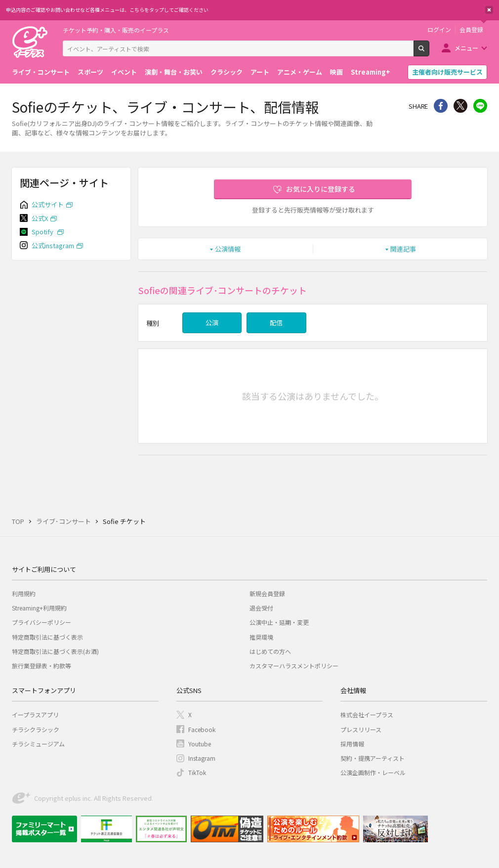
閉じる (489, 10)
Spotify (43, 232)
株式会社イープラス (367, 715)
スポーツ (90, 72)
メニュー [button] (466, 48)
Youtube (200, 744)
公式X (40, 218)
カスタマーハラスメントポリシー (294, 666)
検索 (429, 52)
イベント (124, 72)
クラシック (227, 72)
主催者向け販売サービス (447, 72)
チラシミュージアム (38, 744)
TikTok (197, 772)
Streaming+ (371, 72)
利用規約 (24, 593)
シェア (441, 106)
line (480, 106)
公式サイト (48, 204)
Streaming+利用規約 (39, 608)
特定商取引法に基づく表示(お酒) (55, 651)
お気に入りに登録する (321, 189)
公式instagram (53, 245)
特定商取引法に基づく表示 (47, 637)
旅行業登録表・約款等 (42, 666)
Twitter (460, 106)
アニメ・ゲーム (300, 72)
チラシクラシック (36, 729)
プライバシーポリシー (42, 622)
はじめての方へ (270, 651)
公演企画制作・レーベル (373, 772)
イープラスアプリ (35, 715)
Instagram (202, 758)
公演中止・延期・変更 (279, 622)
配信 (276, 323)
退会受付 (261, 608)
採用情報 (352, 744)
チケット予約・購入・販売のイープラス (116, 30)
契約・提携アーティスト (373, 758)
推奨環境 (261, 637)
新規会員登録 (267, 593)
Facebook (202, 729)
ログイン (439, 30)
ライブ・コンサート (41, 72)
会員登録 (471, 30)
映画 (336, 72)
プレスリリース (361, 729)
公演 (212, 323)
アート (260, 72)
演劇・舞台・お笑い (174, 72)
